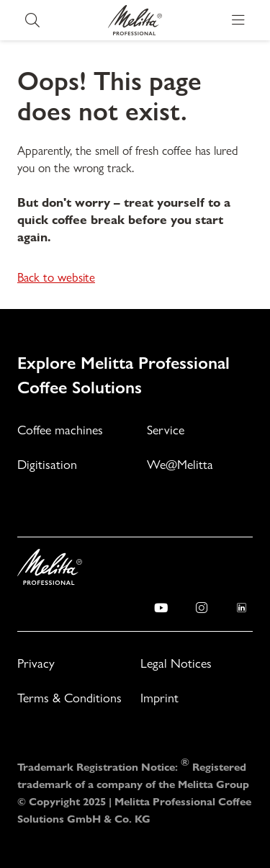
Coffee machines (60, 430)
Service (166, 430)
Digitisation (47, 464)
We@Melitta (180, 464)
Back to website (56, 277)
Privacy (36, 663)
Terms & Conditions (69, 698)
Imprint (159, 698)
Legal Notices (176, 663)
